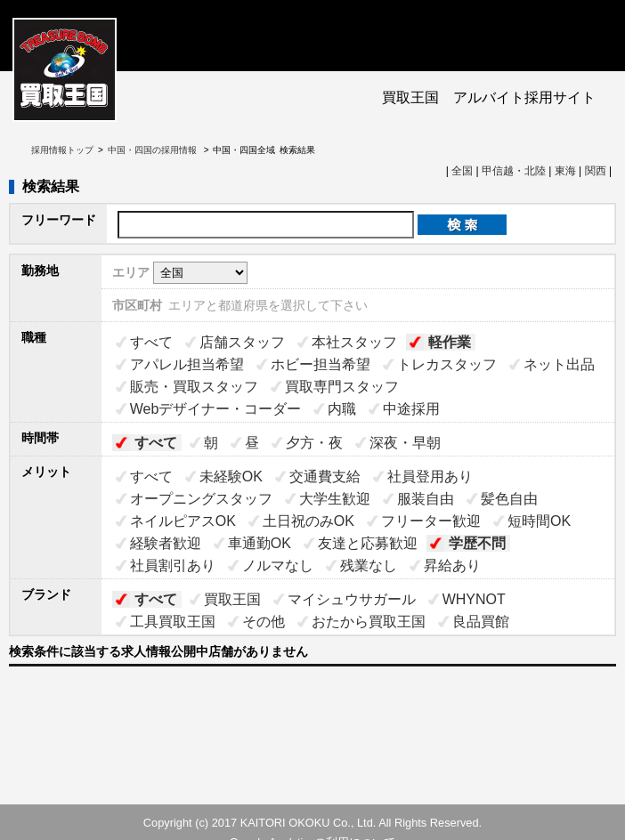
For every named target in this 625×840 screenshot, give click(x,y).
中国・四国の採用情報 (154, 150)
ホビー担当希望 (321, 364)
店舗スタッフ (242, 342)
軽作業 (450, 342)
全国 (462, 171)
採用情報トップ (62, 150)
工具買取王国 (173, 622)
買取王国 (232, 599)
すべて (151, 342)
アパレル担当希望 (187, 364)
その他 (264, 622)
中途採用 (411, 409)
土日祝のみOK (308, 521)
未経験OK (231, 477)
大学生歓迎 (335, 499)
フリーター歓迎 (431, 521)
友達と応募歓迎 (368, 543)
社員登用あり (430, 477)
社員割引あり (173, 565)
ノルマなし (278, 565)
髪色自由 (509, 499)
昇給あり (452, 565)
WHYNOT (474, 599)
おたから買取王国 (369, 622)
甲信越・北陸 (514, 171)
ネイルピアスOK (183, 521)
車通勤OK (260, 543)
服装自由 (426, 499)
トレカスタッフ (447, 364)
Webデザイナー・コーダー (216, 409)
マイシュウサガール (352, 599)
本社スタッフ (354, 342)
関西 (596, 171)
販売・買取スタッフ (194, 387)
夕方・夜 (314, 443)
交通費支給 (325, 477)
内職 (342, 409)
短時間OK (539, 521)
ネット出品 (559, 364)
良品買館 (481, 622)
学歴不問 (477, 543)
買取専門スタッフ (342, 387)
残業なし (369, 565)
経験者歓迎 (166, 543)
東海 (565, 171)
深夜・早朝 (405, 443)
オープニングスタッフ (201, 499)
